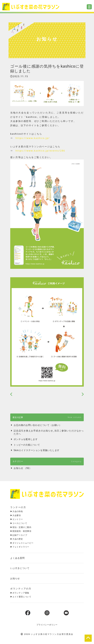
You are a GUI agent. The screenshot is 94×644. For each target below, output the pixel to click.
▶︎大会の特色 (17, 511)
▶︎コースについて (19, 523)
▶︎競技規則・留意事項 (21, 531)
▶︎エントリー (17, 519)
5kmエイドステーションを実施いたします (37, 450)
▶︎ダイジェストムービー (22, 543)
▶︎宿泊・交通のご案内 (21, 527)
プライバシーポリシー (47, 625)
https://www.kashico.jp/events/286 (40, 151)
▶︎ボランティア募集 (20, 593)
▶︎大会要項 (16, 515)
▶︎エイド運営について (21, 597)
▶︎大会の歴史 (17, 539)
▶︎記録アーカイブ (19, 535)
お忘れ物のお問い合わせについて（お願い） (38, 425)
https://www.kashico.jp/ (33, 138)
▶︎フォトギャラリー (20, 547)
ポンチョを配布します (26, 439)
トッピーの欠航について (27, 445)
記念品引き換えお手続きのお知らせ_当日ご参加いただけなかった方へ (49, 432)
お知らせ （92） (23, 468)
